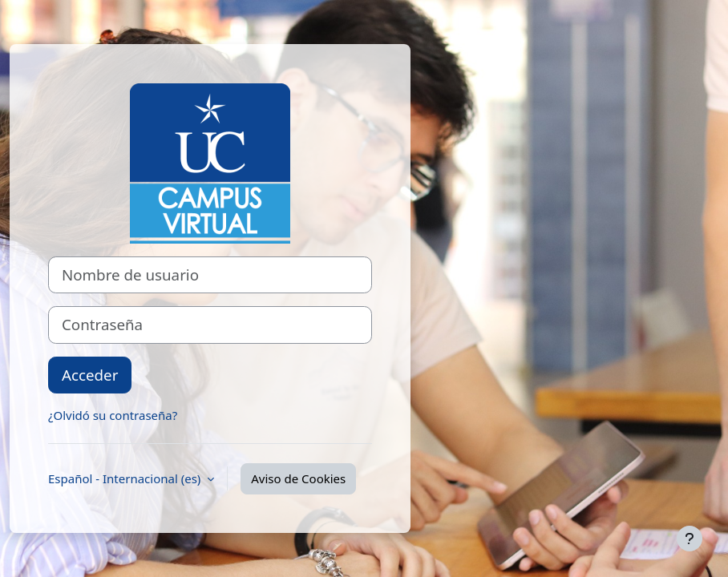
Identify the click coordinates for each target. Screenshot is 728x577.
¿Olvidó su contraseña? (113, 415)
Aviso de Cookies (298, 478)
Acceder (90, 375)
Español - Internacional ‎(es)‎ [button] (126, 478)
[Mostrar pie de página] (690, 539)
